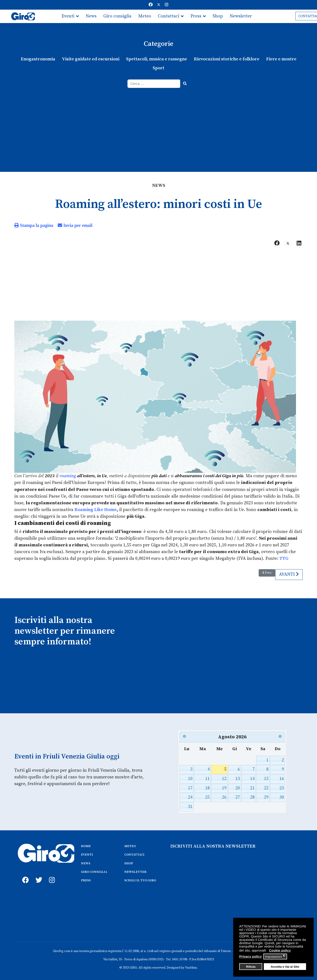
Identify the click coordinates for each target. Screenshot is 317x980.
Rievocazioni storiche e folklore (226, 59)
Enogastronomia (38, 59)
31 (190, 806)
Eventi (68, 16)
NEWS (86, 863)
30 (282, 797)
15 (266, 778)
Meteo (145, 16)
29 (266, 797)
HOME (86, 846)
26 (224, 797)
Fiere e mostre (281, 59)
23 (282, 788)
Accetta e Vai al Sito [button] (285, 967)
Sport (158, 68)
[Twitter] (159, 5)
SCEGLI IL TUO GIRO (140, 880)
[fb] (24, 875)
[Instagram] (167, 5)
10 (190, 778)
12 (224, 778)
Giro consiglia (117, 16)
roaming (68, 476)
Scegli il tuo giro (78, 30)
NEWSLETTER (135, 871)
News (91, 16)
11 (207, 778)
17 (190, 788)
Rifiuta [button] (251, 967)
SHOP (129, 863)
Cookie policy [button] (280, 950)
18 (207, 788)
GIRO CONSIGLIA (94, 871)
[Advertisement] (158, 121)
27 (238, 797)
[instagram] (51, 875)
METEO (130, 846)
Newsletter (241, 16)
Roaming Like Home (95, 510)
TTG (284, 558)
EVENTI (87, 854)
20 (238, 788)
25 (207, 797)
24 (190, 797)
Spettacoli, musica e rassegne (157, 59)
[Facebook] (151, 5)
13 (238, 778)
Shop (218, 16)
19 (224, 788)
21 (252, 788)
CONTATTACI (134, 854)
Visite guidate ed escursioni (91, 59)
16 (282, 778)
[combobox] (154, 84)
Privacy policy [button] (250, 956)
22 (266, 788)
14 (252, 778)
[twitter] (38, 875)
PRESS (86, 880)
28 (252, 797)
